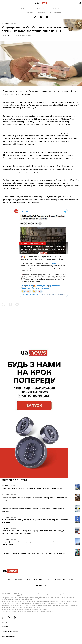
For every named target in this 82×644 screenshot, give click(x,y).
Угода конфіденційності (11, 631)
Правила (5, 627)
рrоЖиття (41, 586)
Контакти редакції (8, 636)
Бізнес (13, 24)
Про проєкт (6, 622)
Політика (38, 580)
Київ (28, 580)
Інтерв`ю (5, 528)
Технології (60, 580)
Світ (9, 580)
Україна (18, 580)
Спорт (72, 580)
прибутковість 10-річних (36, 180)
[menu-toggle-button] (2, 3)
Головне (5, 24)
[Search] (80, 3)
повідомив (10, 102)
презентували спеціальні (52, 197)
